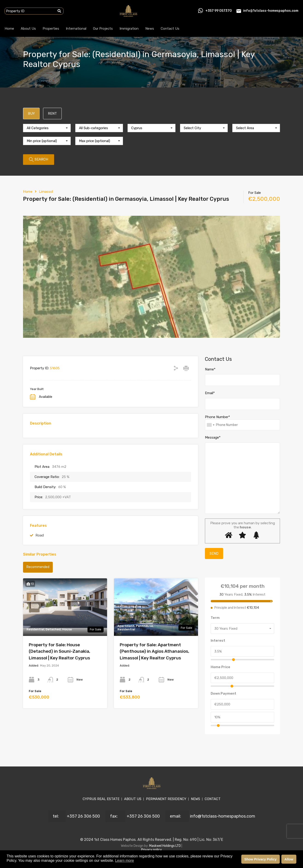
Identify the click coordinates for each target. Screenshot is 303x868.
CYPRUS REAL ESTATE (101, 799)
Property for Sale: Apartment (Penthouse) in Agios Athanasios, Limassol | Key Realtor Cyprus (154, 651)
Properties (51, 29)
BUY (31, 114)
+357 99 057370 (219, 11)
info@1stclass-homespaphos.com (271, 11)
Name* (210, 369)
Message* (213, 437)
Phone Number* (217, 417)
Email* (210, 393)
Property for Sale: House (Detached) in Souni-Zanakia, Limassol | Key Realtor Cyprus (60, 651)
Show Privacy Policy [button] (260, 859)
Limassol (46, 192)
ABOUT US (133, 799)
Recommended (38, 567)
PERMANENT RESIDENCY (166, 799)
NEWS (195, 799)
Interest (218, 641)
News (150, 29)
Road (40, 535)
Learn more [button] (125, 861)
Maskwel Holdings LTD (165, 846)
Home (9, 29)
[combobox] (47, 128)
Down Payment (223, 693)
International (76, 29)
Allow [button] (289, 859)
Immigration (129, 29)
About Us (28, 29)
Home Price (220, 667)
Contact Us (170, 29)
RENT (52, 114)
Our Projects (103, 29)
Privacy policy (151, 850)
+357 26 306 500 (83, 816)
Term (215, 618)
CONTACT (213, 799)
